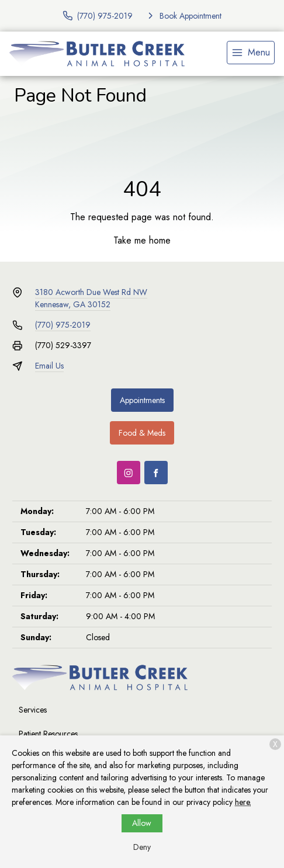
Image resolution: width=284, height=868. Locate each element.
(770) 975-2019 (63, 325)
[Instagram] (129, 473)
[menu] (251, 53)
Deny (142, 847)
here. (243, 802)
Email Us (49, 366)
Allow (142, 823)
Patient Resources (48, 734)
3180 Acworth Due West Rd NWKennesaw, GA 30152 (91, 298)
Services (33, 710)
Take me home (142, 240)
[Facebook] (156, 473)
